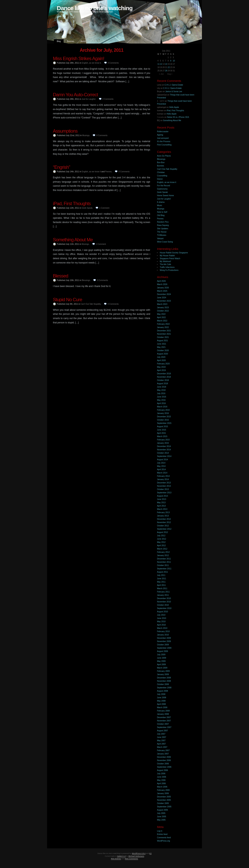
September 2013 (164, 493)
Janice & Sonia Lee (174, 91)
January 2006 (163, 793)
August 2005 (162, 810)
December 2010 (164, 598)
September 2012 (164, 529)
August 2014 (162, 460)
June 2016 (162, 397)
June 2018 (162, 387)
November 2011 (164, 562)
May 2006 (161, 780)
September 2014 (164, 456)
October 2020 (163, 350)
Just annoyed (163, 138)
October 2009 (163, 645)
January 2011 (163, 595)
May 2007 (161, 741)
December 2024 (164, 294)
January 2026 (163, 288)
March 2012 (162, 549)
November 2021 (164, 334)
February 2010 (163, 631)
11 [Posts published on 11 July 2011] (158, 64)
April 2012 (161, 546)
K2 (151, 853)
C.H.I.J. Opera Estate (174, 85)
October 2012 (163, 526)
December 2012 (164, 519)
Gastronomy (162, 189)
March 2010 (162, 628)
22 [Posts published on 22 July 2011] (169, 67)
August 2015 (162, 427)
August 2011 (162, 572)
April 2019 (161, 370)
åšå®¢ (161, 101)
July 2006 (161, 774)
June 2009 (162, 658)
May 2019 (161, 367)
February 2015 (163, 440)
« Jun (161, 74)
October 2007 (163, 724)
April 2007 (161, 744)
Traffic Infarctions (167, 267)
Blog (59, 41)
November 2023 (164, 301)
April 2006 (161, 784)
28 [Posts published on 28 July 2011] (166, 71)
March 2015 (162, 436)
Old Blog (161, 215)
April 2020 (161, 360)
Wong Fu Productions (169, 270)
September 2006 (164, 767)
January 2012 (163, 555)
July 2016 (161, 393)
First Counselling (164, 145)
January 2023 (163, 308)
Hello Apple (174, 107)
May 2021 (161, 347)
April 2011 (161, 585)
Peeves (108, 172)
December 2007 (164, 717)
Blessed (60, 276)
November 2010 (164, 602)
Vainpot (160, 238)
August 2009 (162, 651)
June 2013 (162, 499)
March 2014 (162, 473)
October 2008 (163, 684)
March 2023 (162, 304)
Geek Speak (87, 208)
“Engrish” (61, 167)
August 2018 (162, 384)
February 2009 (163, 671)
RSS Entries (116, 859)
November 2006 (164, 760)
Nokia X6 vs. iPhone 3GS (178, 117)
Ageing (160, 135)
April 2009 (161, 665)
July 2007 (161, 734)
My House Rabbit (167, 256)
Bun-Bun (161, 162)
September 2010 (164, 608)
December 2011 (164, 559)
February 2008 (163, 711)
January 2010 (163, 635)
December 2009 (164, 638)
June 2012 (162, 539)
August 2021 (162, 341)
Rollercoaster (163, 132)
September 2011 (164, 569)
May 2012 (161, 542)
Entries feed (162, 834)
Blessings (86, 280)
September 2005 (164, 807)
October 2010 (163, 605)
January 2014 (163, 479)
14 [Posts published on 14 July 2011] (166, 64)
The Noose (162, 232)
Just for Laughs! (89, 99)
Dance (160, 179)
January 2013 (163, 516)
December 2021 (164, 331)
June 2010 (162, 618)
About (83, 41)
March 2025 (162, 291)
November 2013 (164, 486)
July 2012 (161, 536)
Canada (160, 117)
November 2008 (164, 681)
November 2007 (164, 721)
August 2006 (162, 770)
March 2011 (162, 588)
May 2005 (161, 820)
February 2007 (163, 750)
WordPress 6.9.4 (139, 853)
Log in (160, 831)
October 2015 (163, 420)
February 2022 (163, 324)
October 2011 (163, 565)
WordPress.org (164, 841)
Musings (86, 135)
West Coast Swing (165, 242)
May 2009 (161, 661)
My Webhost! (165, 261)
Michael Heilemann (136, 856)
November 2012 (164, 522)
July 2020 (161, 357)
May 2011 (161, 582)
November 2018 (164, 377)
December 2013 (164, 483)
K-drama (161, 202)
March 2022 (162, 321)
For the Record (164, 186)
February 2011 (163, 592)
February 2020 (163, 364)
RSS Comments (132, 859)
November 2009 (164, 641)
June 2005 (162, 817)
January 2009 (163, 674)
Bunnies (71, 41)
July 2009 (161, 655)
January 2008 (163, 714)
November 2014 (164, 450)
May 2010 (161, 622)
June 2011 (162, 579)
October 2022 (163, 311)
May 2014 (161, 466)
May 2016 (161, 400)
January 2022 (163, 327)
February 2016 (163, 410)
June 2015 (162, 430)
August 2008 (162, 691)
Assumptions (65, 131)
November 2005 (164, 800)
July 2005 (161, 813)
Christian (161, 172)
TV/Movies (162, 235)
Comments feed (164, 838)
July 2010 (161, 615)
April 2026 (161, 281)
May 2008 (161, 701)
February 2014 (163, 476)
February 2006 (163, 790)
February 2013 (163, 512)
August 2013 (162, 496)
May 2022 (161, 314)
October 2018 (163, 380)
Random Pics (163, 222)
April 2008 (161, 704)
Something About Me (73, 240)
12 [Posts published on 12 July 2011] (161, 64)
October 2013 (163, 489)
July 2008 (161, 694)
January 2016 (163, 413)
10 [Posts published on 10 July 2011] (174, 61)
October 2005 (163, 803)
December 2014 (164, 446)
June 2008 (162, 698)
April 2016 (161, 403)
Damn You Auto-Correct (75, 95)
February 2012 (163, 552)
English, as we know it (91, 63)
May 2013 (161, 503)
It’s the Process (164, 141)
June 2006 (162, 777)
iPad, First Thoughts (72, 203)
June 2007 (162, 737)
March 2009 (162, 668)
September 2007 (164, 727)
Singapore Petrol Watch (170, 259)
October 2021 (163, 337)
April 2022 (161, 317)
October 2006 (163, 764)
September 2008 (164, 688)
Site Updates (163, 229)
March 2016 (162, 407)
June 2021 (162, 344)
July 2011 (161, 575)
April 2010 (161, 625)
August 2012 (162, 532)
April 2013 (161, 506)
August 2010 (162, 612)
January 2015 (163, 443)
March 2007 (162, 747)
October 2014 (163, 453)
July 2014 (161, 463)
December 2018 (164, 374)
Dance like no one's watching (95, 8)
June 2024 (162, 298)
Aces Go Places (164, 156)
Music (160, 205)
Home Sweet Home (165, 196)
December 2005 (164, 797)
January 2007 (163, 754)
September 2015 (164, 423)
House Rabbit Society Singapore (174, 253)
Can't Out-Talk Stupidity (91, 304)
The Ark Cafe (165, 264)
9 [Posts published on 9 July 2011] (171, 61)
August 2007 (162, 731)
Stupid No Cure (68, 300)
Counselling (162, 176)
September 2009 (164, 648)
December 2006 (164, 757)
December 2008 (164, 678)
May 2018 (161, 390)
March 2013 (162, 509)
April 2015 (161, 433)
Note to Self (162, 212)
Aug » (170, 74)
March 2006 (162, 787)
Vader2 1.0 (121, 856)
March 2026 (162, 284)
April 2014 (161, 469)
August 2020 (162, 354)
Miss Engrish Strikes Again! (79, 58)
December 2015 (164, 417)
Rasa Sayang (163, 225)
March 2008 (162, 707)
